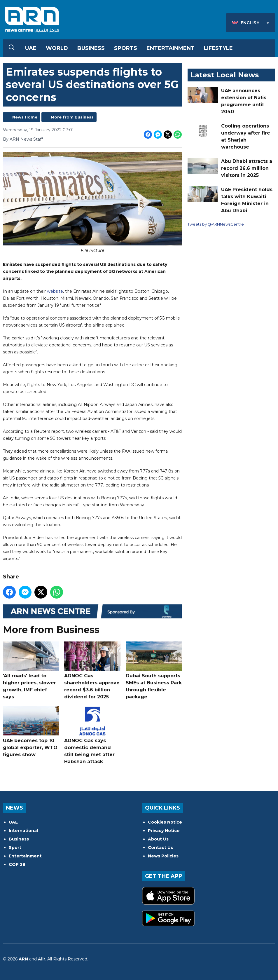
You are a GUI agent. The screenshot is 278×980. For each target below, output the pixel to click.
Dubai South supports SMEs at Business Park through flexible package (154, 670)
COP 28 (17, 864)
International (23, 831)
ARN (23, 959)
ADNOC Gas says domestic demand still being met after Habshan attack (92, 735)
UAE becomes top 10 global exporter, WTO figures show (31, 731)
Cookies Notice (165, 822)
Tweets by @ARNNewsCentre (216, 224)
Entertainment (171, 48)
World (57, 48)
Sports (126, 48)
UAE (31, 48)
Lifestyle (218, 48)
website (55, 291)
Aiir (42, 959)
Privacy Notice (164, 831)
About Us (158, 839)
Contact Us (160, 848)
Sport (15, 848)
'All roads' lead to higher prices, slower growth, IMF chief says (31, 670)
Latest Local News (225, 75)
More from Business (72, 117)
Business (91, 48)
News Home (25, 117)
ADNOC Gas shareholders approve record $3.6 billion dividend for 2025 (92, 670)
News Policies (163, 856)
